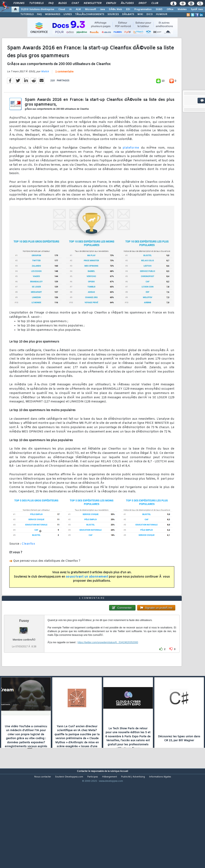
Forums (19, 3)
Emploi (111, 3)
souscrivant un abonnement (87, 590)
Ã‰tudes (127, 3)
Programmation (143, 9)
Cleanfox (28, 557)
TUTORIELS (27, 14)
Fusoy (24, 660)
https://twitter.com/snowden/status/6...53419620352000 (108, 682)
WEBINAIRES (53, 14)
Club (155, 3)
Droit (143, 3)
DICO (150, 14)
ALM (78, 9)
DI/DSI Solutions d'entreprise (38, 9)
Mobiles (182, 9)
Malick (45, 85)
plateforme (131, 161)
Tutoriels (36, 3)
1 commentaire (64, 85)
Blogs (62, 3)
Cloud (62, 9)
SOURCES (113, 14)
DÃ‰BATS (128, 14)
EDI (128, 9)
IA (70, 9)
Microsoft (90, 9)
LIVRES (68, 14)
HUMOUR (162, 14)
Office (170, 9)
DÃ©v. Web (115, 9)
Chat (75, 3)
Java (102, 9)
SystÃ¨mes (197, 9)
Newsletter (92, 3)
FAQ (51, 3)
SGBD (159, 9)
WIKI (140, 14)
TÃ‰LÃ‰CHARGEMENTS (90, 14)
